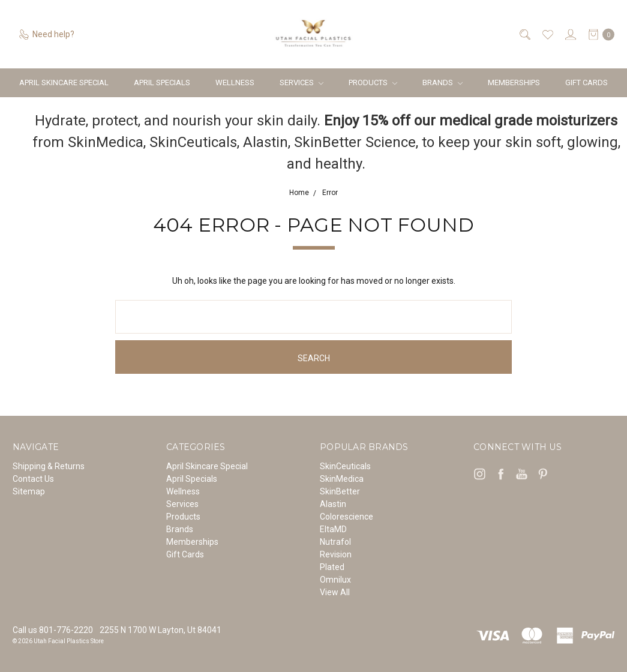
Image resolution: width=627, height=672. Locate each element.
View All (335, 592)
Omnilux (335, 580)
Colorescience (346, 517)
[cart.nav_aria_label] (598, 34)
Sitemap (29, 491)
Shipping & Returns (49, 466)
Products (373, 82)
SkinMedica (342, 479)
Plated (332, 567)
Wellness (235, 82)
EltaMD (333, 529)
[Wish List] (547, 34)
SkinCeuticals (345, 466)
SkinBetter (340, 491)
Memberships (514, 82)
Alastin (333, 504)
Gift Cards (586, 82)
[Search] (524, 34)
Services (301, 82)
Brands (442, 82)
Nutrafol (335, 542)
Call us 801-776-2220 (53, 630)
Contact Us (33, 479)
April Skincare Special (64, 82)
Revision (336, 554)
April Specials (162, 82)
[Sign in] (570, 34)
